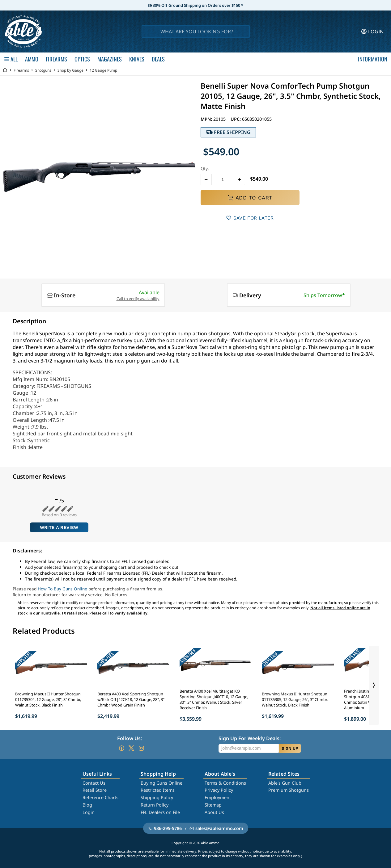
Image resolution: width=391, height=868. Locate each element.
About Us (214, 812)
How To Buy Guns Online (62, 589)
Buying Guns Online (161, 783)
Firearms (21, 70)
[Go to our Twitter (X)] (131, 748)
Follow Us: (130, 738)
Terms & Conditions (225, 783)
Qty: (205, 168)
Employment (218, 797)
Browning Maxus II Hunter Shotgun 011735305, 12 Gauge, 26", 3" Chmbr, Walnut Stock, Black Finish (295, 699)
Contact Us (94, 783)
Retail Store (95, 790)
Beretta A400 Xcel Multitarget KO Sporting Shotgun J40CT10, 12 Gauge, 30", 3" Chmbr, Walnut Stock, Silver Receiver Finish (214, 699)
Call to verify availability (138, 299)
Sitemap (213, 805)
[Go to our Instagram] (141, 748)
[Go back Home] (5, 70)
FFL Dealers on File (160, 812)
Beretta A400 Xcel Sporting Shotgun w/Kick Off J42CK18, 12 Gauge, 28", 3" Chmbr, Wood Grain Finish (131, 699)
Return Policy (155, 805)
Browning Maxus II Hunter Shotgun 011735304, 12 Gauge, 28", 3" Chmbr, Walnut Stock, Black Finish (48, 699)
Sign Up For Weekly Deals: (250, 738)
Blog (87, 805)
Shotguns (43, 70)
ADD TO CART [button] (250, 198)
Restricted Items (158, 790)
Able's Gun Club (285, 783)
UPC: (236, 119)
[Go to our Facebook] (121, 748)
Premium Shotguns (289, 790)
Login (89, 812)
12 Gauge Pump (103, 70)
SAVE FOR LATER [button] (250, 218)
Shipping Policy (157, 797)
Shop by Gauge (70, 70)
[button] (206, 179)
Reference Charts (100, 797)
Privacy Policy (219, 790)
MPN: (207, 119)
